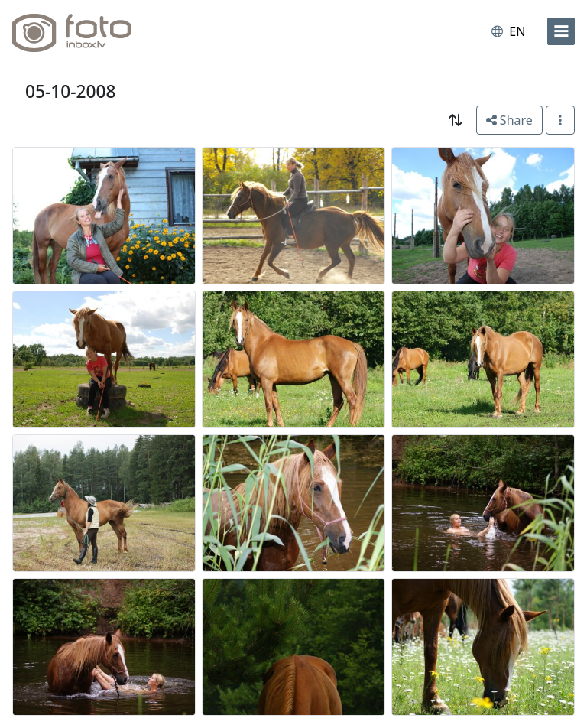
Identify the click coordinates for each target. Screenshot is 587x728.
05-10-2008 (70, 91)
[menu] (561, 31)
